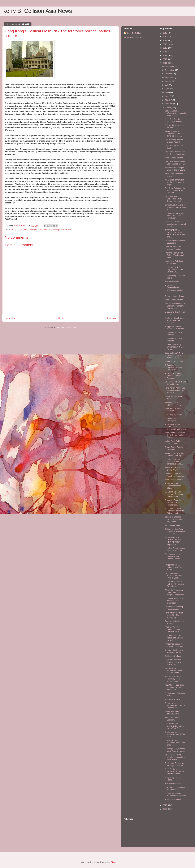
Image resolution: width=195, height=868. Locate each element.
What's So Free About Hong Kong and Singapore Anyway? (174, 592)
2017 (165, 40)
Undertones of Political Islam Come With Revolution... (174, 216)
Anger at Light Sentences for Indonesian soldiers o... (174, 289)
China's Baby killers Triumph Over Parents (175, 795)
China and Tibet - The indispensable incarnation (174, 601)
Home (61, 318)
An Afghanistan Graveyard (171, 419)
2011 (165, 63)
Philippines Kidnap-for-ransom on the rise (174, 645)
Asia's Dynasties (172, 282)
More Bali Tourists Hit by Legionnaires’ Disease (175, 163)
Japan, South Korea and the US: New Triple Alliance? (175, 435)
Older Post (111, 318)
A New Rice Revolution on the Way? (174, 469)
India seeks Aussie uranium (173, 409)
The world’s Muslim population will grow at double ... (175, 224)
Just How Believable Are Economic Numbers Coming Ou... (175, 306)
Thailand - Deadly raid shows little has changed (174, 320)
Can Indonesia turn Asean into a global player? (174, 638)
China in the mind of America (173, 334)
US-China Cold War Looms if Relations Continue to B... (174, 494)
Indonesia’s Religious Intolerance (174, 262)
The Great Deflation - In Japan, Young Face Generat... (175, 190)
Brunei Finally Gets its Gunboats (174, 448)
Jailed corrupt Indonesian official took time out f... (173, 670)
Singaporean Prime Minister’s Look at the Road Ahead (175, 757)
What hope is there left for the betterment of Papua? (174, 182)
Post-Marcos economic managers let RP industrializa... (174, 687)
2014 (165, 52)
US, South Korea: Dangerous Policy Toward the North (173, 199)
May (167, 92)
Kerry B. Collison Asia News (37, 11)
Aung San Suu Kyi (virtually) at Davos (174, 120)
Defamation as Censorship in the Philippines (173, 367)
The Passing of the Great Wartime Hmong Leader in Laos (173, 558)
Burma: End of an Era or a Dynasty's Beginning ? (175, 207)
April (167, 96)
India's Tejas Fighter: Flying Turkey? (173, 442)
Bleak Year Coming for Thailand (174, 622)
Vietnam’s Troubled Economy (173, 719)
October (169, 74)
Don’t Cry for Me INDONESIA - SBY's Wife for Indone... (174, 771)
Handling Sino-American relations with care (175, 549)
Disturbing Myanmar (173, 414)
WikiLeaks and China (174, 361)
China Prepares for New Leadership (175, 242)
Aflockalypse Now (172, 699)
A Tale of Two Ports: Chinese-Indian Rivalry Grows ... (173, 629)
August (168, 81)
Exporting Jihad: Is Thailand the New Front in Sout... (173, 576)
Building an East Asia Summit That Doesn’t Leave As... (175, 531)
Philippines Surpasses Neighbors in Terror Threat (174, 567)
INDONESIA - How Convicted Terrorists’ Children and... (174, 511)
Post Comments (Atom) (66, 328)
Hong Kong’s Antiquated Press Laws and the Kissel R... (175, 390)
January (169, 108)
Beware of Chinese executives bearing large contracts (174, 519)
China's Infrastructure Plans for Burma (174, 651)
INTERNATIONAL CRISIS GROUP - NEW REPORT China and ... (175, 234)
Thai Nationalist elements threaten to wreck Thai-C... (174, 726)
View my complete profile (134, 37)
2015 (165, 48)
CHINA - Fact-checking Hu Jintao (174, 126)
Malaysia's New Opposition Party (173, 403)
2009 (165, 809)
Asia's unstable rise (173, 784)
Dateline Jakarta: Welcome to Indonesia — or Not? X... (175, 113)
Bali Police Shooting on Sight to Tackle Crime (175, 169)
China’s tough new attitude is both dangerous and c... (174, 462)
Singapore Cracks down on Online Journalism (175, 153)
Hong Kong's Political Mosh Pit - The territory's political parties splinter (41, 230)
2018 (165, 37)
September (170, 78)
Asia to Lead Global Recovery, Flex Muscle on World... (174, 679)
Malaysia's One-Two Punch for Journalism (175, 475)
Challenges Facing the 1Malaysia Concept (174, 764)
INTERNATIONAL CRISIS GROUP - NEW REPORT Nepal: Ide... (173, 541)
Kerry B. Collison (134, 33)
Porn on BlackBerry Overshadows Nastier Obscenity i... (175, 347)
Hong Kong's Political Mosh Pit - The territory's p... (174, 615)
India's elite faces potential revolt (172, 713)
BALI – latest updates (174, 158)
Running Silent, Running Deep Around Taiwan (175, 750)
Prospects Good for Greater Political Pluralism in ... (173, 502)
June (168, 89)
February (169, 104)
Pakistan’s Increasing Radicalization (174, 608)
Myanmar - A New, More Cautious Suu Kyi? (175, 454)
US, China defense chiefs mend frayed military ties (174, 662)
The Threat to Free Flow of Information (175, 789)
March (168, 100)
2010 (165, 805)
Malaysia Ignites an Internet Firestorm (173, 248)
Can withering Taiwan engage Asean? (174, 141)
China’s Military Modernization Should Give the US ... (175, 705)
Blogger (114, 862)
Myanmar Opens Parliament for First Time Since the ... (174, 134)
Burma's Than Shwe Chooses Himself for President (174, 376)
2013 (165, 55)
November (170, 70)
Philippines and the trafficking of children (174, 328)
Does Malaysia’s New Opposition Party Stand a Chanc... (174, 355)
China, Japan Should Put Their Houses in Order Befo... (174, 584)
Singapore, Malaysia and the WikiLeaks (175, 383)
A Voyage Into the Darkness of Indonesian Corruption (175, 427)
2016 (165, 44)
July (167, 85)
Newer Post (11, 318)
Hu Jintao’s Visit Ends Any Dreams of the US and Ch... (174, 269)
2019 (165, 33)
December (170, 66)
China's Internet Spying (174, 296)
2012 (165, 59)
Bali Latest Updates (173, 656)
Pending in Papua (172, 525)
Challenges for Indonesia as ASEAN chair (175, 734)
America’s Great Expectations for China (173, 486)
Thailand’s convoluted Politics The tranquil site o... (174, 255)
